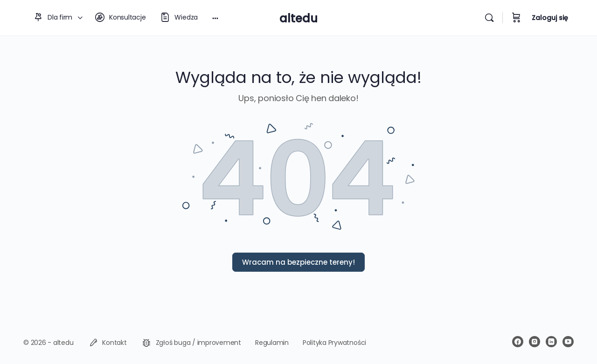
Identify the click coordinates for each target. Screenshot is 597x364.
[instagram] (535, 342)
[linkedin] (551, 342)
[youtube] (568, 342)
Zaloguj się (550, 18)
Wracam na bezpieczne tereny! (298, 262)
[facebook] (518, 342)
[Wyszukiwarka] (489, 18)
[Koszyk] (516, 18)
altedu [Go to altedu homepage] (298, 18)
